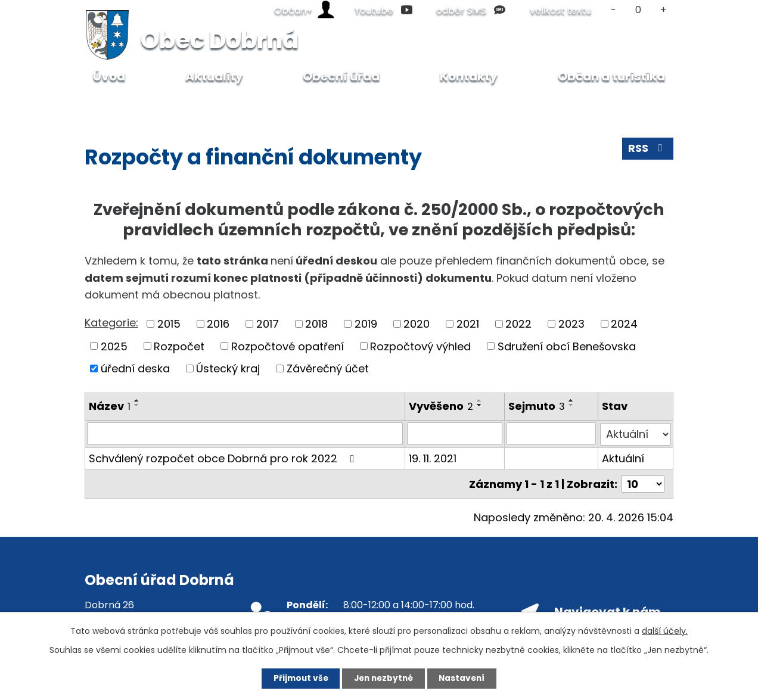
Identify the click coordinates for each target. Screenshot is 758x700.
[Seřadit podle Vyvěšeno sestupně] (480, 405)
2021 (468, 324)
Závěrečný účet (328, 368)
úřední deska (135, 368)
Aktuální (623, 458)
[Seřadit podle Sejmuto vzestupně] (572, 400)
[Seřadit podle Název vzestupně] (137, 400)
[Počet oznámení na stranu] (643, 483)
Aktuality (214, 76)
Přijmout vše (296, 678)
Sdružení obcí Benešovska (567, 346)
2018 (316, 324)
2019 (366, 324)
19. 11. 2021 (433, 458)
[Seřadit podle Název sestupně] (137, 405)
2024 (624, 324)
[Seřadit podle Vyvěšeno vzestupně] (480, 400)
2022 (518, 324)
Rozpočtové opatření (288, 346)
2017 (268, 324)
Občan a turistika (611, 76)
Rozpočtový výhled (420, 346)
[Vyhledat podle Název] (245, 434)
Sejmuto (537, 406)
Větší (664, 10)
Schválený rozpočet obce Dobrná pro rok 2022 (224, 458)
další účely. (665, 630)
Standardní (639, 10)
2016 (218, 324)
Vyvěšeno (442, 406)
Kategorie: (111, 323)
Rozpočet (179, 346)
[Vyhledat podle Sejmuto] (552, 434)
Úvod (112, 105)
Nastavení (466, 678)
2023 (571, 324)
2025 (114, 346)
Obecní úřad (170, 105)
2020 (417, 324)
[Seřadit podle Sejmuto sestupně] (572, 405)
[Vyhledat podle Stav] (636, 434)
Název (110, 406)
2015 (169, 324)
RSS (648, 150)
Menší (613, 10)
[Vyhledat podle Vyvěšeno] (455, 434)
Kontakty (469, 76)
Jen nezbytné (383, 678)
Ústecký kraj (228, 368)
